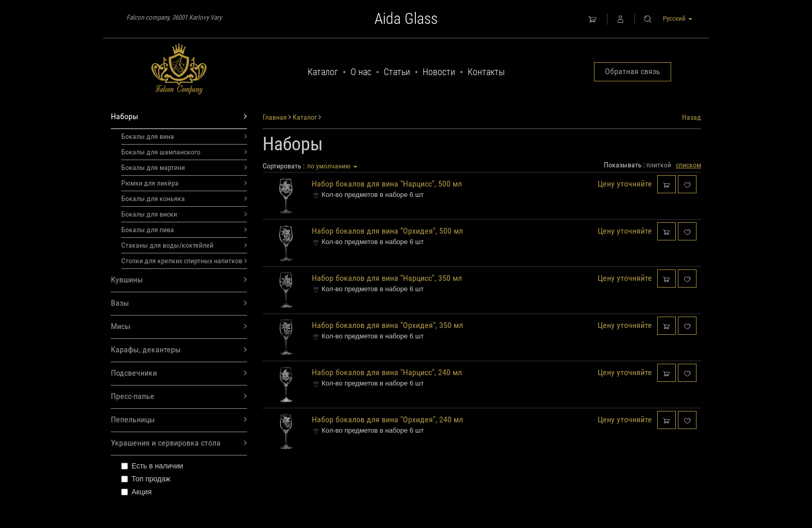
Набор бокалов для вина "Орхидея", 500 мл (387, 231)
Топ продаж (146, 479)
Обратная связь (633, 71)
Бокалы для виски (184, 214)
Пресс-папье (179, 397)
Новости (439, 72)
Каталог (323, 72)
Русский (678, 18)
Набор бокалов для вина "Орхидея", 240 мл (387, 419)
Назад (692, 117)
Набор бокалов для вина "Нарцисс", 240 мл (387, 372)
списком (688, 165)
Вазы (179, 303)
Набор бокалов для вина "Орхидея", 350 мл (387, 325)
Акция (136, 492)
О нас (361, 72)
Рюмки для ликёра (184, 183)
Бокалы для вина (184, 136)
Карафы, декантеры (179, 350)
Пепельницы (179, 420)
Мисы (179, 327)
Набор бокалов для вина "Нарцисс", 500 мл (387, 184)
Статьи (397, 72)
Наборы (179, 117)
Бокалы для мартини (184, 167)
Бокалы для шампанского (184, 152)
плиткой (659, 165)
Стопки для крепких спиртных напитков (184, 261)
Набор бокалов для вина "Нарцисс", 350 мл (387, 278)
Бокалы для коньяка (184, 198)
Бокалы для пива (184, 230)
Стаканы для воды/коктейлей (184, 245)
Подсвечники (179, 373)
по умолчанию (332, 166)
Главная (275, 117)
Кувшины (179, 280)
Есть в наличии (152, 466)
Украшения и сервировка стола (179, 443)
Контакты (486, 72)
